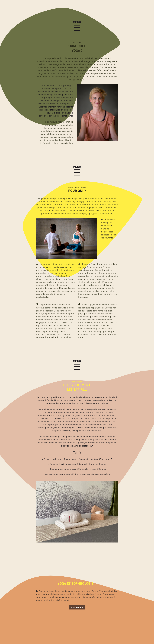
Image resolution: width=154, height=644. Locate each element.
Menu (77, 22)
